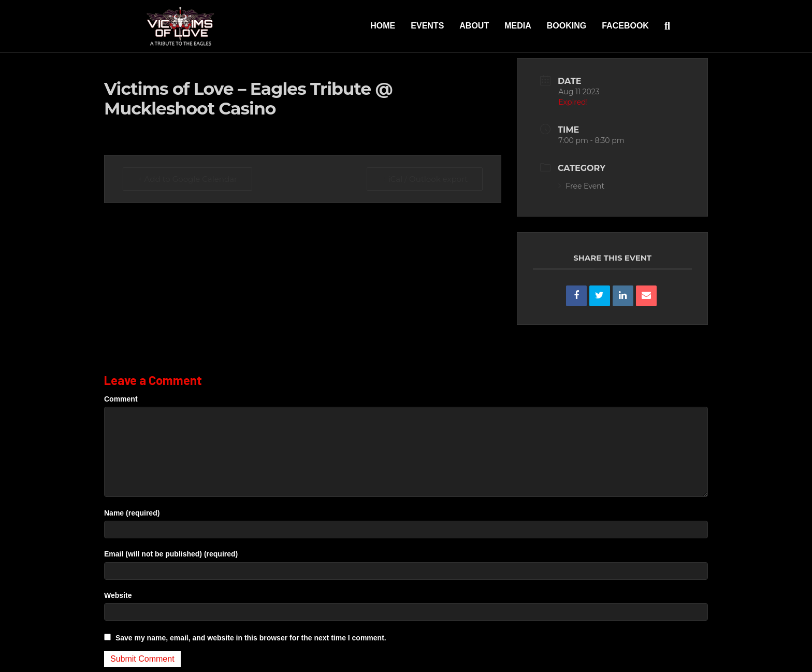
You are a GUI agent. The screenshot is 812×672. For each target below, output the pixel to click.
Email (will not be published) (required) (171, 554)
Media (518, 26)
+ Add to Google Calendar (187, 179)
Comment (121, 399)
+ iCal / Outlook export (425, 179)
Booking (567, 26)
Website (118, 595)
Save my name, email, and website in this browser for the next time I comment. (251, 638)
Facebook (625, 26)
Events (427, 26)
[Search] (663, 26)
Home (383, 26)
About (474, 26)
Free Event (581, 186)
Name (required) (132, 513)
